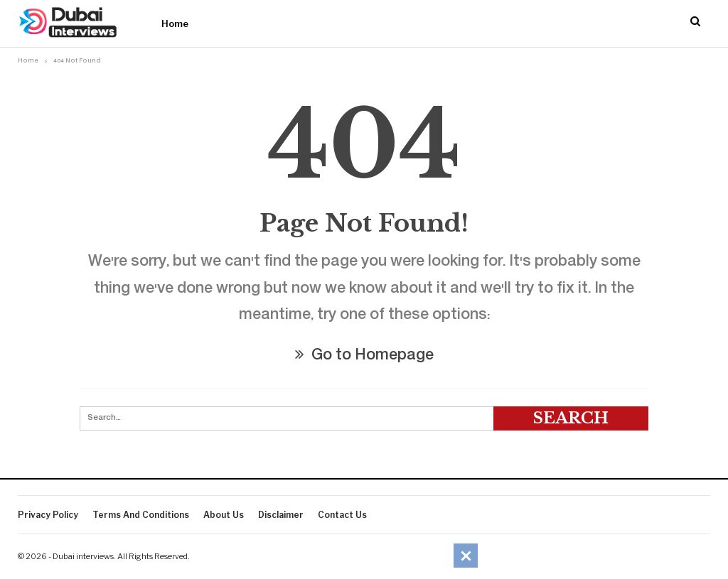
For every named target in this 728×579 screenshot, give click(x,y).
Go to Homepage (364, 356)
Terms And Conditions (141, 515)
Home (175, 23)
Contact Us (342, 515)
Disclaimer (281, 515)
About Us (224, 515)
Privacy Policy (48, 515)
